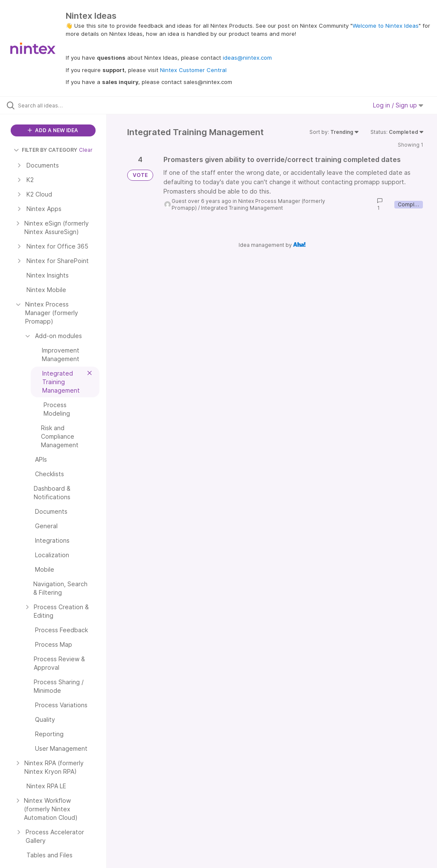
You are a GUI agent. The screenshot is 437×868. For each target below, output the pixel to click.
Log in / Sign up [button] (398, 105)
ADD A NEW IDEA (53, 130)
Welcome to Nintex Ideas (386, 26)
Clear (86, 150)
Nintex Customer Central (193, 70)
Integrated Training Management (242, 208)
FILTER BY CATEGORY (45, 150)
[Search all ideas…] (58, 105)
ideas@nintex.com (247, 58)
